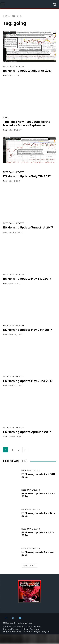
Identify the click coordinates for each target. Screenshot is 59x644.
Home (6, 16)
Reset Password (32, 629)
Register (46, 631)
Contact (7, 627)
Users (29, 627)
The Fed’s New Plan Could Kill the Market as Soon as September (27, 124)
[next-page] (25, 450)
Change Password (12, 629)
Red (5, 75)
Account (28, 631)
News (6, 118)
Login (37, 631)
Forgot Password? (12, 631)
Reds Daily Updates (14, 66)
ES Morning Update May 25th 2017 (28, 330)
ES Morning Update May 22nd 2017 (28, 381)
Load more (29, 565)
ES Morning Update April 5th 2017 (27, 432)
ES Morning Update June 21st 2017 (28, 227)
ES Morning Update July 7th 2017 (27, 176)
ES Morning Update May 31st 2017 (27, 279)
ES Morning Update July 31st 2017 (27, 71)
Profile (37, 627)
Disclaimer (19, 627)
